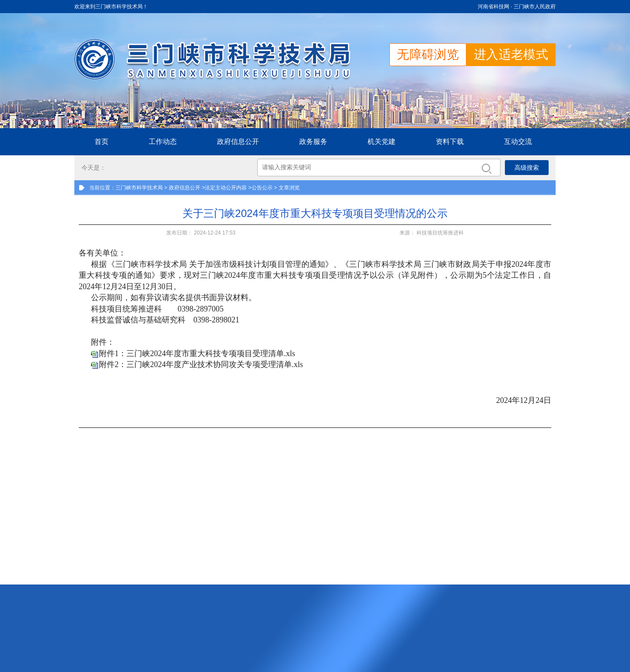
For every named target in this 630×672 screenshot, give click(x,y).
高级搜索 (527, 168)
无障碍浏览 (428, 54)
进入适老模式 (511, 54)
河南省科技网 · (496, 7)
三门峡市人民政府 (535, 7)
